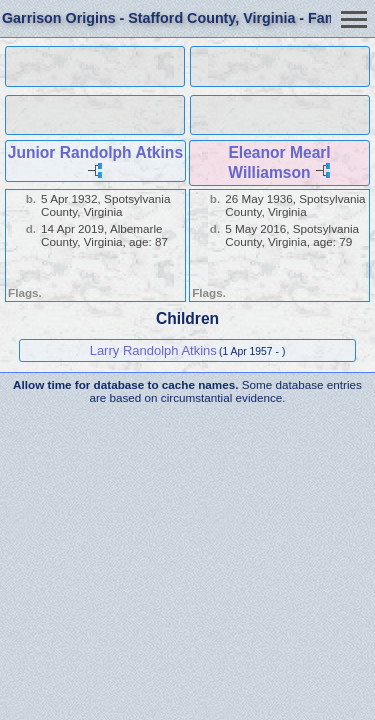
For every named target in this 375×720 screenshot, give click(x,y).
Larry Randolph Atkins (153, 350)
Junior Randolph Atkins (95, 152)
